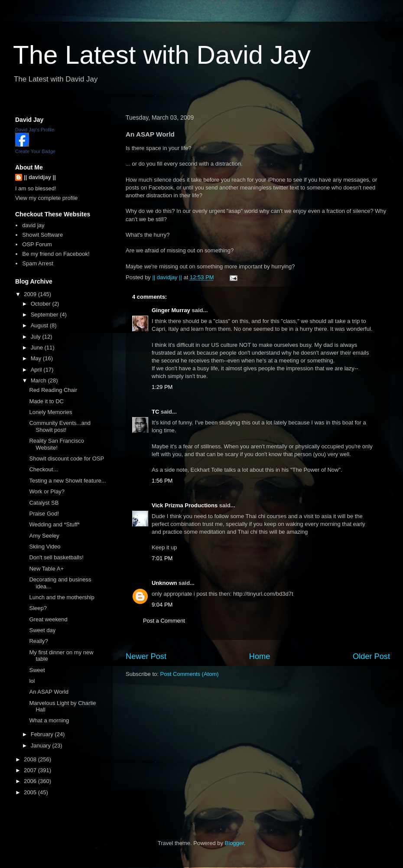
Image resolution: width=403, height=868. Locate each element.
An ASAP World (49, 692)
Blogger (234, 843)
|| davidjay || (40, 177)
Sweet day (42, 630)
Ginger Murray (171, 310)
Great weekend (48, 619)
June (38, 348)
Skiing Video (45, 547)
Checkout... (43, 469)
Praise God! (44, 514)
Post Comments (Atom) (190, 674)
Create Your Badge (35, 151)
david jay (33, 225)
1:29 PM (162, 387)
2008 (31, 759)
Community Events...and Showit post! (60, 426)
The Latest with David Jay (162, 55)
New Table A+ (46, 569)
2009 (31, 294)
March (39, 380)
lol (32, 681)
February (43, 734)
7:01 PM (162, 558)
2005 (31, 792)
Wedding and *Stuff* (54, 524)
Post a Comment (164, 621)
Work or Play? (47, 491)
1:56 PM (162, 481)
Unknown (164, 583)
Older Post (371, 656)
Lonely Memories (50, 412)
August (40, 325)
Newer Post (146, 656)
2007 (31, 770)
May (37, 358)
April (37, 370)
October (42, 304)
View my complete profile (46, 198)
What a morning (49, 720)
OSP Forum (37, 244)
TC (155, 412)
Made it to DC (46, 401)
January (42, 746)
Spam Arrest (38, 263)
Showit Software (42, 235)
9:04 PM (162, 605)
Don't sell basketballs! (56, 557)
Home (260, 656)
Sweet (37, 670)
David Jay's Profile (35, 130)
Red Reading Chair (53, 390)
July (37, 337)
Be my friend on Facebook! (56, 254)
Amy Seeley (44, 536)
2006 (31, 781)
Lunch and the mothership (62, 597)
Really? (38, 641)
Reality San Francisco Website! (56, 444)
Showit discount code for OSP (67, 458)
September (45, 315)
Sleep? (38, 608)
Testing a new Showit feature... (67, 481)
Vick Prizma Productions (185, 505)
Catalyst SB (44, 503)
